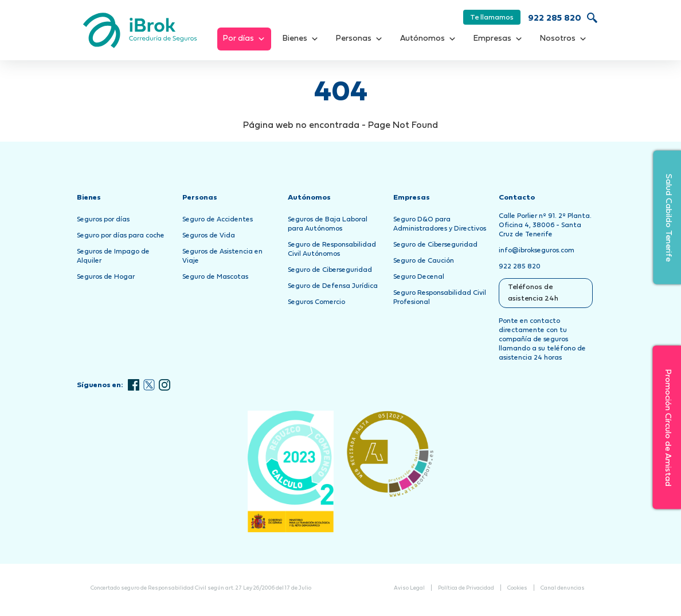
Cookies (517, 588)
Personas (359, 39)
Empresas (498, 39)
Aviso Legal (409, 588)
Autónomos (428, 39)
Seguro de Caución (424, 261)
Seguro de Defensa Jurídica (333, 286)
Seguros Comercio (316, 302)
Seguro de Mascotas (215, 277)
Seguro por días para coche (121, 236)
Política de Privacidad (466, 588)
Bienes (301, 39)
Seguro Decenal (419, 277)
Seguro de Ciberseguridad (330, 270)
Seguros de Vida (209, 236)
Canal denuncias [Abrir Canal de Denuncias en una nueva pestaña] (563, 588)
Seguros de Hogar (106, 277)
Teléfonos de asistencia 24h (533, 293)
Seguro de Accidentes (218, 220)
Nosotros (563, 39)
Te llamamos (492, 18)
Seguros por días (103, 220)
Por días (244, 39)
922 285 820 (555, 19)
